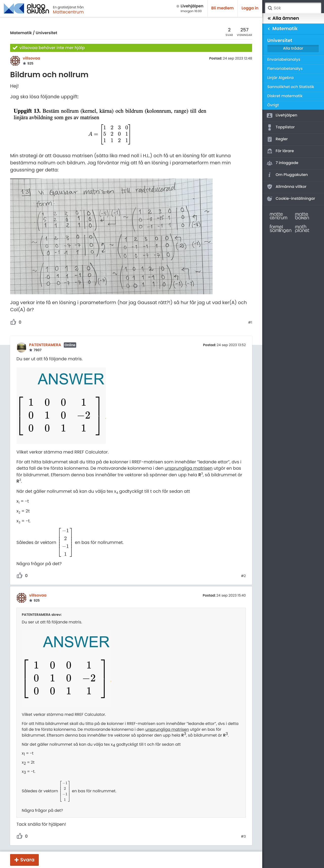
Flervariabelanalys (285, 69)
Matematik (21, 33)
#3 (243, 837)
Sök (270, 8)
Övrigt (273, 105)
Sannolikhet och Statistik (291, 87)
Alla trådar (293, 48)
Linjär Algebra (280, 78)
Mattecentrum (68, 12)
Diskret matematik (285, 96)
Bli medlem (223, 8)
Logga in (250, 8)
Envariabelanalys (284, 60)
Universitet (46, 33)
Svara (27, 860)
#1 (250, 323)
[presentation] (66, 542)
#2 (243, 576)
